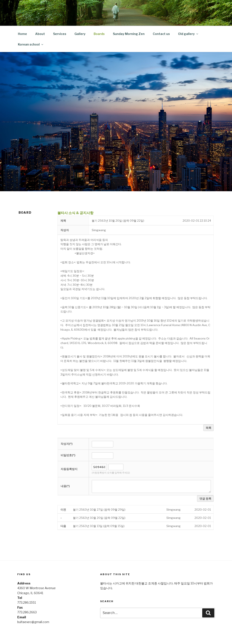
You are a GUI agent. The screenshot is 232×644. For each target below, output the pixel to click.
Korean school (31, 44)
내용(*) (65, 486)
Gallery (80, 34)
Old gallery (188, 34)
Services (60, 34)
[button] (99, 230)
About (40, 34)
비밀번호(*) (68, 455)
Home (22, 34)
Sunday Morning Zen (129, 34)
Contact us (161, 34)
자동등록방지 (69, 469)
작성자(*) (67, 444)
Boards (99, 34)
